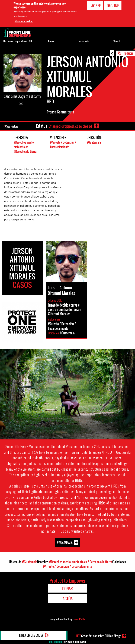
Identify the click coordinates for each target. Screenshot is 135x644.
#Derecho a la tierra (25, 151)
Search (117, 41)
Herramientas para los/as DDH (18, 41)
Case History (12, 126)
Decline (113, 6)
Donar (51, 41)
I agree (95, 6)
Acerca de (84, 41)
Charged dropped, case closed (70, 126)
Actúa (68, 598)
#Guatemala (94, 142)
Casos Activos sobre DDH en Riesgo (99, 636)
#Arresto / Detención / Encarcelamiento (63, 144)
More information (24, 21)
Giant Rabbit (80, 619)
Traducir (128, 53)
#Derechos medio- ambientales (24, 144)
